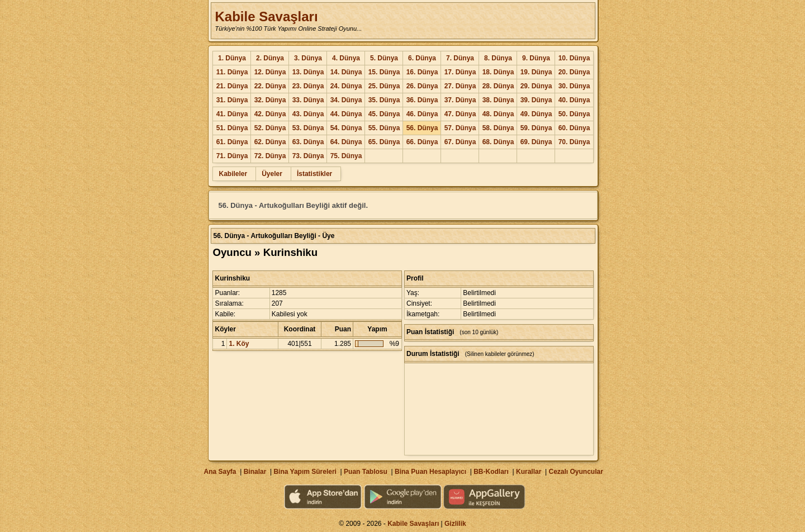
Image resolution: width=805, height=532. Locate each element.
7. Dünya (460, 58)
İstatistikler (314, 174)
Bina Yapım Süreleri (305, 472)
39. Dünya (536, 100)
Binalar (255, 472)
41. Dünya (232, 114)
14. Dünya (346, 72)
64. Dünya (346, 142)
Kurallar (529, 472)
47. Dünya (460, 114)
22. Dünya (270, 86)
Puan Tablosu (366, 472)
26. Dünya (422, 86)
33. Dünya (308, 100)
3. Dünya (308, 58)
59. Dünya (536, 128)
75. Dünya (346, 156)
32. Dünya (270, 100)
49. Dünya (536, 114)
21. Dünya (232, 86)
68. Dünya (498, 142)
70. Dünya (574, 142)
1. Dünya (232, 58)
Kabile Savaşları (266, 16)
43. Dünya (308, 114)
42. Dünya (270, 114)
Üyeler (272, 174)
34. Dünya (346, 100)
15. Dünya (384, 72)
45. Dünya (384, 114)
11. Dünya (232, 72)
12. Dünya (270, 72)
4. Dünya (346, 58)
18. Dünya (498, 72)
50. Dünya (574, 114)
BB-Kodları (491, 472)
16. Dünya (422, 72)
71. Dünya (232, 156)
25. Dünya (384, 86)
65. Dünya (384, 142)
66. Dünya (422, 142)
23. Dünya (308, 86)
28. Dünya (498, 86)
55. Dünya (384, 128)
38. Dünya (498, 100)
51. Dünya (232, 128)
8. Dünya (498, 58)
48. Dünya (498, 114)
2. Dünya (270, 58)
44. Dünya (346, 114)
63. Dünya (308, 142)
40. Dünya (574, 100)
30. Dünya (574, 86)
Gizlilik (455, 524)
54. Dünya (346, 128)
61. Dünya (232, 142)
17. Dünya (460, 72)
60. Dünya (574, 128)
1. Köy (239, 344)
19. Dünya (536, 72)
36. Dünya (422, 100)
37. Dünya (460, 100)
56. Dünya (422, 128)
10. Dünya (574, 58)
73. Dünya (308, 156)
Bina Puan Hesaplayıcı (430, 472)
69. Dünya (536, 142)
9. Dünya (536, 58)
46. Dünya (422, 114)
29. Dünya (536, 86)
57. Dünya (460, 128)
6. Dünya (422, 58)
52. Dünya (270, 128)
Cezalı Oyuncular (576, 472)
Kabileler (233, 174)
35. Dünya (384, 100)
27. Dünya (460, 86)
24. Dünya (346, 86)
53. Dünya (308, 128)
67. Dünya (460, 142)
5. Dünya (384, 58)
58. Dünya (498, 128)
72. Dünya (270, 156)
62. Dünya (270, 142)
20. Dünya (574, 72)
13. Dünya (308, 72)
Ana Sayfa (220, 472)
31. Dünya (232, 100)
